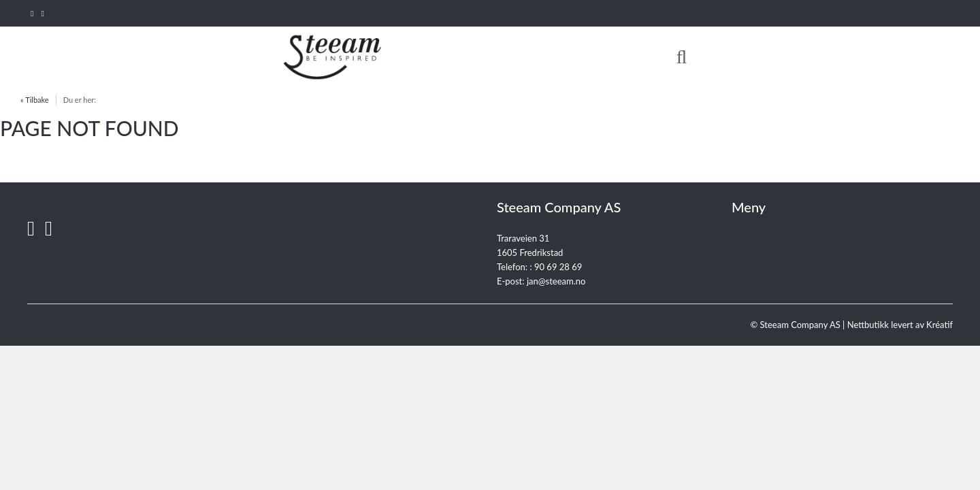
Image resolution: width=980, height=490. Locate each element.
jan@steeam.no (556, 281)
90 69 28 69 (558, 267)
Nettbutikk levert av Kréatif (900, 325)
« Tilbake (35, 100)
